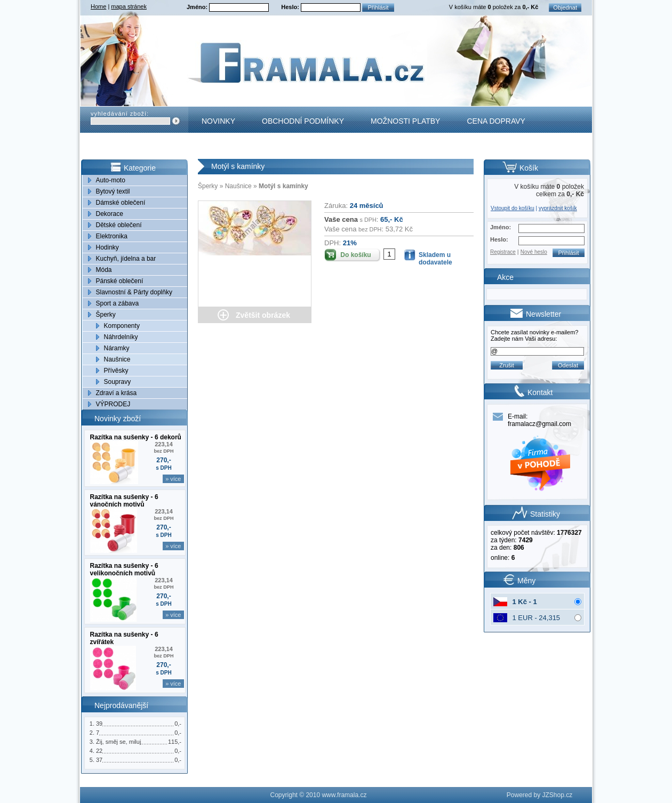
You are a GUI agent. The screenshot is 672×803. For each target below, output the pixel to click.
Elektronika (112, 236)
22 (99, 751)
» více (173, 479)
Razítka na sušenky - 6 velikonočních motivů (124, 569)
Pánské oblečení (120, 281)
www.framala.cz (344, 795)
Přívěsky (116, 371)
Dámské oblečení (121, 203)
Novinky (218, 121)
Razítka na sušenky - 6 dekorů (136, 437)
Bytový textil (113, 191)
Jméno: (198, 7)
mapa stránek (129, 6)
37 (99, 760)
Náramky (117, 348)
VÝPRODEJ (113, 404)
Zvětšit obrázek (263, 315)
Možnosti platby (405, 121)
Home (98, 6)
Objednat (565, 7)
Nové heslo (534, 252)
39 (99, 724)
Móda (104, 270)
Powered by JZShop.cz (539, 795)
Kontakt (219, 147)
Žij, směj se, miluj (118, 742)
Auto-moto (111, 180)
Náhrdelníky (121, 337)
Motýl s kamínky (283, 186)
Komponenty (122, 326)
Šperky (106, 315)
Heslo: (291, 7)
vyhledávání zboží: (120, 114)
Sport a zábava (118, 303)
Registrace (503, 252)
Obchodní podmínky (303, 121)
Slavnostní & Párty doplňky (134, 292)
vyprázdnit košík (558, 208)
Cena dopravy (496, 121)
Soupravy (118, 382)
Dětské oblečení (119, 225)
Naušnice (117, 359)
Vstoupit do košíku (513, 208)
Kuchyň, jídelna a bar (126, 259)
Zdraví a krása (117, 393)
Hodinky (107, 247)
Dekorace (110, 214)
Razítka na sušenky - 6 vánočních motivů (124, 501)
